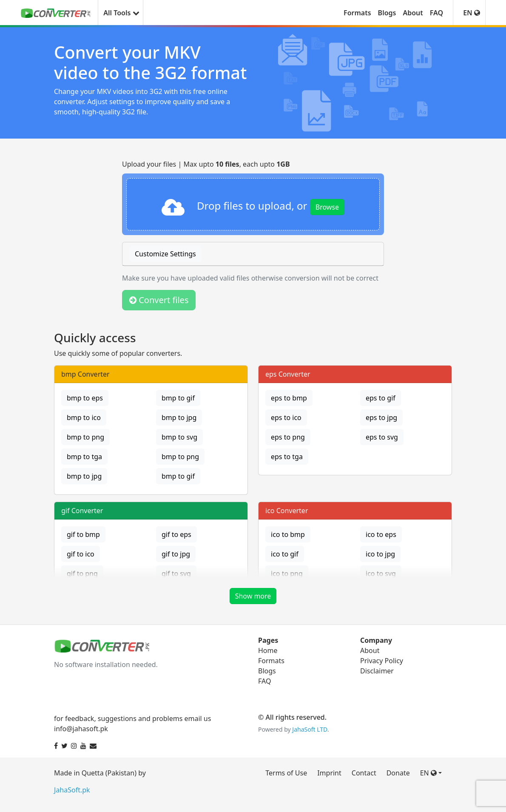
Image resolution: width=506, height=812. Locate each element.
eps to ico (286, 417)
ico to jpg (380, 554)
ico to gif (285, 554)
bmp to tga (84, 457)
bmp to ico (84, 417)
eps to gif (381, 398)
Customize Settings (165, 254)
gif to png (82, 574)
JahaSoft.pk (72, 790)
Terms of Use (286, 773)
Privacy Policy (382, 661)
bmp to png (85, 437)
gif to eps (176, 534)
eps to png (288, 437)
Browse (327, 207)
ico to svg (381, 574)
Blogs (387, 13)
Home (268, 650)
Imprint (329, 773)
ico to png (287, 574)
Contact (364, 773)
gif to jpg (176, 554)
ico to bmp (288, 534)
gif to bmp (83, 534)
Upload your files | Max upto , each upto (206, 164)
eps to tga (287, 457)
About (413, 13)
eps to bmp (289, 398)
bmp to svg (179, 437)
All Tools (120, 13)
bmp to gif (178, 398)
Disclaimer (377, 671)
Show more (253, 596)
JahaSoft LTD (310, 729)
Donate (398, 773)
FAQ (436, 13)
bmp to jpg (179, 417)
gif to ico (81, 554)
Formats (357, 13)
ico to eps (381, 534)
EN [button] (472, 13)
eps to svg (382, 437)
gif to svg (176, 574)
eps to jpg (381, 417)
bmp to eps (85, 398)
